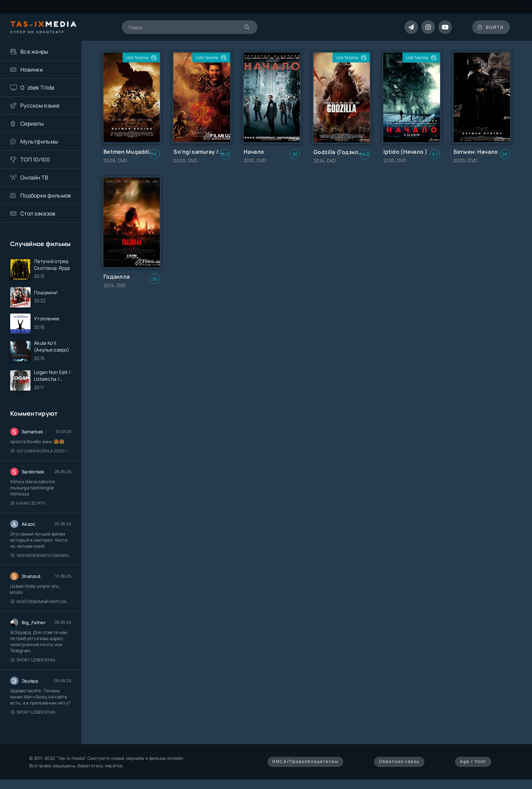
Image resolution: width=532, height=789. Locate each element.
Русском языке (40, 106)
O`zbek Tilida (37, 88)
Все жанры (34, 52)
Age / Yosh (473, 764)
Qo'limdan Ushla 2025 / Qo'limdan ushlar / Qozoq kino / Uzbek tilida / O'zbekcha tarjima (41, 454)
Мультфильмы (39, 142)
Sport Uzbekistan (33, 663)
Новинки (32, 70)
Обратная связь (399, 764)
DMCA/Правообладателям (305, 764)
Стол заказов (38, 213)
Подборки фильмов (46, 195)
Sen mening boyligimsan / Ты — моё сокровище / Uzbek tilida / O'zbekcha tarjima (41, 558)
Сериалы (32, 124)
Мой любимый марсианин (41, 605)
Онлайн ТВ (34, 177)
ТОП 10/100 (35, 159)
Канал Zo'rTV (28, 506)
